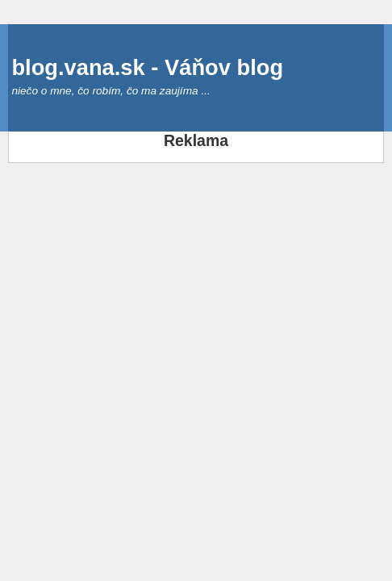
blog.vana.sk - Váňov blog (147, 67)
